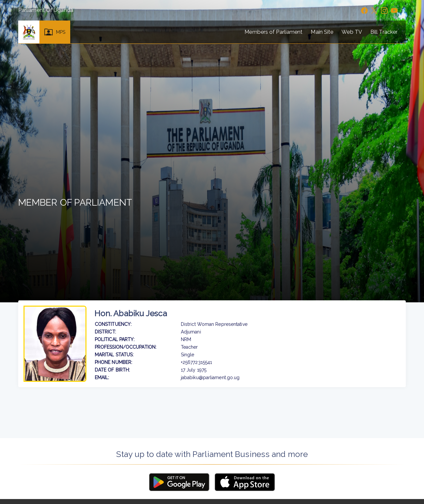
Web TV (352, 32)
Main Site (322, 32)
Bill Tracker (384, 32)
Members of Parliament (273, 32)
